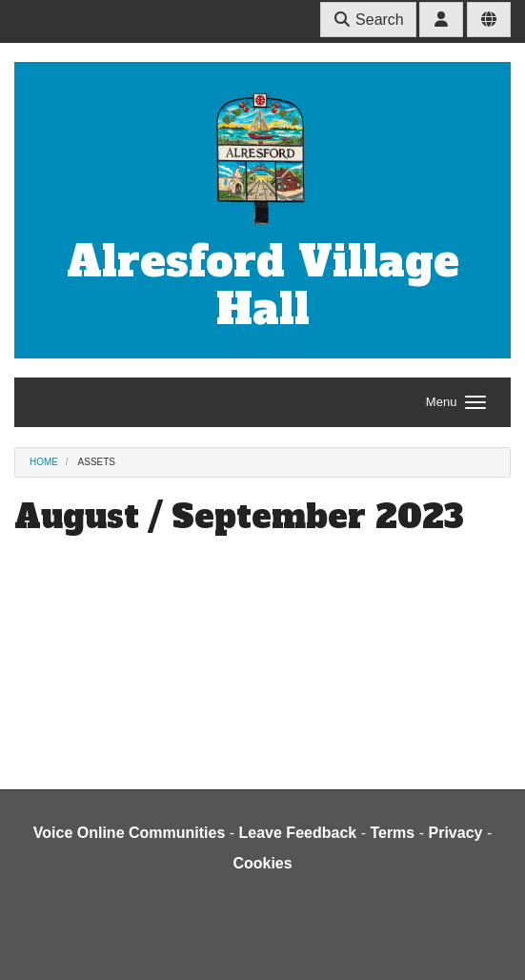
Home (44, 462)
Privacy (455, 833)
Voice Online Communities (130, 833)
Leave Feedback (298, 833)
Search (368, 20)
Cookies (262, 863)
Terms (392, 833)
